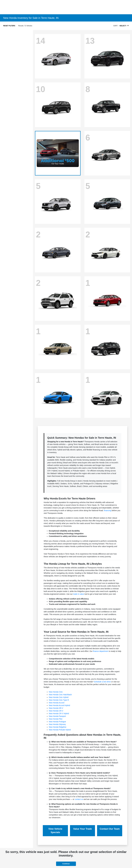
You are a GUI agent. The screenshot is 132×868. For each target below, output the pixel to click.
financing (108, 510)
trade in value (79, 594)
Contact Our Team (110, 829)
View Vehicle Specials (55, 831)
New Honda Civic (56, 692)
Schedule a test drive (102, 682)
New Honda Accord (57, 703)
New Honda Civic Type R (59, 700)
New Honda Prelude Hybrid (60, 730)
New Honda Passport (57, 716)
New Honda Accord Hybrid (59, 705)
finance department (101, 651)
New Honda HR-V (56, 708)
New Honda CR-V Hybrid (59, 714)
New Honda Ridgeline (58, 727)
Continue (66, 864)
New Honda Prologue (57, 722)
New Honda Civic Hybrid (59, 697)
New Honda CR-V (56, 711)
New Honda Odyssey (57, 724)
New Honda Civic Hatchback (60, 695)
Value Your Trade (82, 829)
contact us (79, 799)
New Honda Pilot (56, 719)
